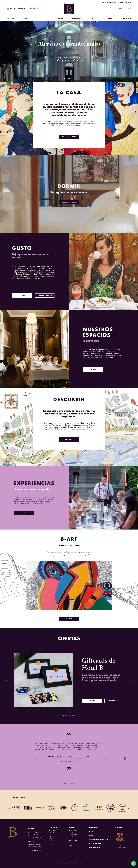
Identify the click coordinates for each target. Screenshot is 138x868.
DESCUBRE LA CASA (69, 137)
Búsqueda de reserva (35, 844)
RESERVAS (125, 9)
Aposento (52, 841)
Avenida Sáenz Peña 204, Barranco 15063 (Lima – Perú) (37, 833)
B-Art (94, 19)
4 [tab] (70, 78)
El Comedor (73, 830)
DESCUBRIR (61, 19)
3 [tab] (68, 78)
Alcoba (51, 843)
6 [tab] (73, 78)
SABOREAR (44, 19)
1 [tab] (65, 78)
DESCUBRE (69, 439)
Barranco (72, 843)
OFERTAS (111, 19)
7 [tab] (74, 716)
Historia (51, 832)
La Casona (52, 830)
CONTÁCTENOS (128, 19)
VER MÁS (22, 295)
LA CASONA (10, 19)
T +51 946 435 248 (35, 838)
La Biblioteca (73, 835)
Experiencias (77, 19)
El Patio (72, 837)
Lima (70, 845)
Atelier (51, 839)
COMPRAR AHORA (114, 701)
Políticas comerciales (35, 846)
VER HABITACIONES (69, 202)
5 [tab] (72, 78)
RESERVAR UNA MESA (45, 295)
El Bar (71, 832)
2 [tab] (66, 78)
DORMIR (27, 19)
